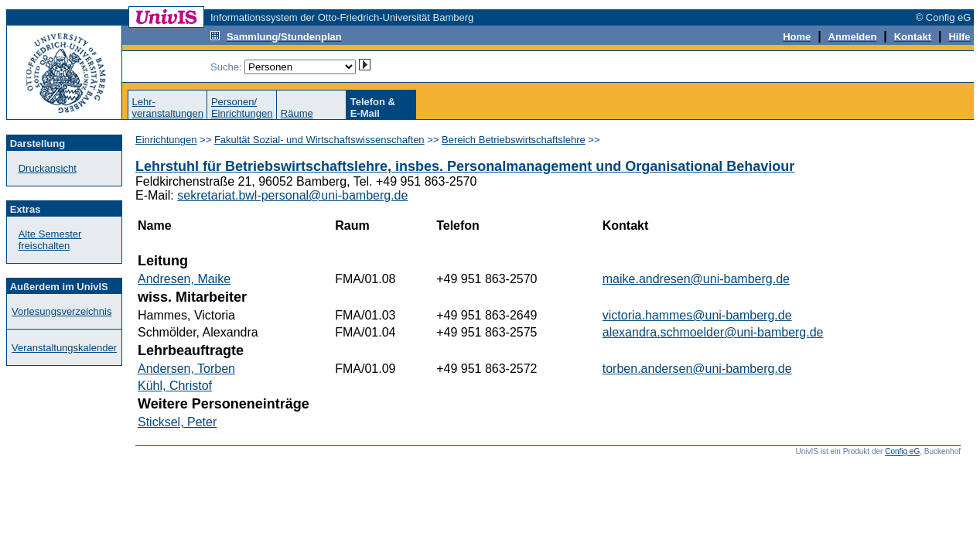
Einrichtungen (166, 140)
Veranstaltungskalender (64, 348)
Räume (297, 113)
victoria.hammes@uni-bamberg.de (697, 315)
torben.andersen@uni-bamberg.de (697, 369)
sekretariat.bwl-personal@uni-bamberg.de (292, 195)
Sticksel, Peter (177, 422)
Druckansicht (48, 168)
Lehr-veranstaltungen (167, 108)
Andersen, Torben (186, 369)
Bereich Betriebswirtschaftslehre (514, 140)
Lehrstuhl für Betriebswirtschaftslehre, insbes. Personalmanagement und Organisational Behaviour (465, 166)
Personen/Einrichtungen (242, 108)
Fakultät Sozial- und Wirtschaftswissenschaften (319, 140)
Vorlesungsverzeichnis (61, 311)
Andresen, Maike (184, 279)
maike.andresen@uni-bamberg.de (696, 279)
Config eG (902, 451)
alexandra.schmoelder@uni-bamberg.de (713, 332)
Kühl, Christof (175, 386)
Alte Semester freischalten (50, 240)
